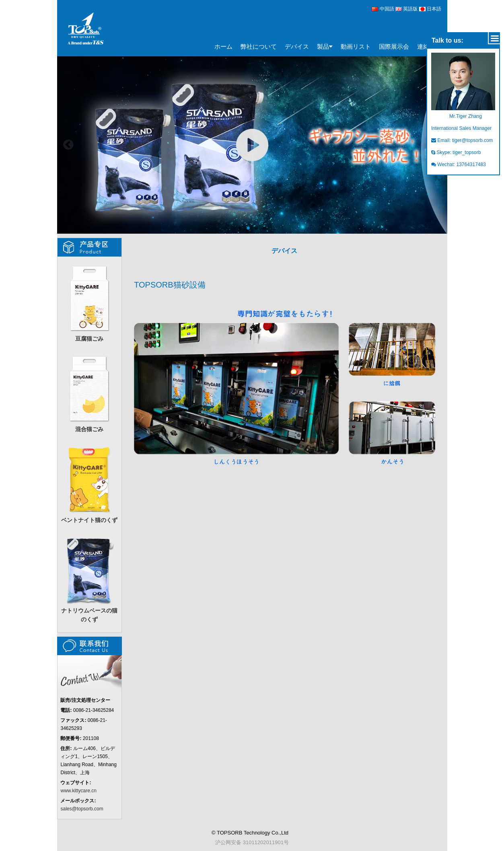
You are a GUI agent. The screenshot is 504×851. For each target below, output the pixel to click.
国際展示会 (394, 46)
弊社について (259, 46)
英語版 (407, 9)
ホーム (223, 46)
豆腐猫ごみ (89, 302)
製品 (325, 47)
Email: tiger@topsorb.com (462, 140)
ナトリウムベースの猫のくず (89, 579)
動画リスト (356, 46)
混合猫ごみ (89, 393)
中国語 (383, 9)
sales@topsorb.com (82, 809)
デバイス (297, 46)
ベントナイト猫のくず (89, 484)
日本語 (430, 9)
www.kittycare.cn (78, 791)
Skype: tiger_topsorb (456, 152)
